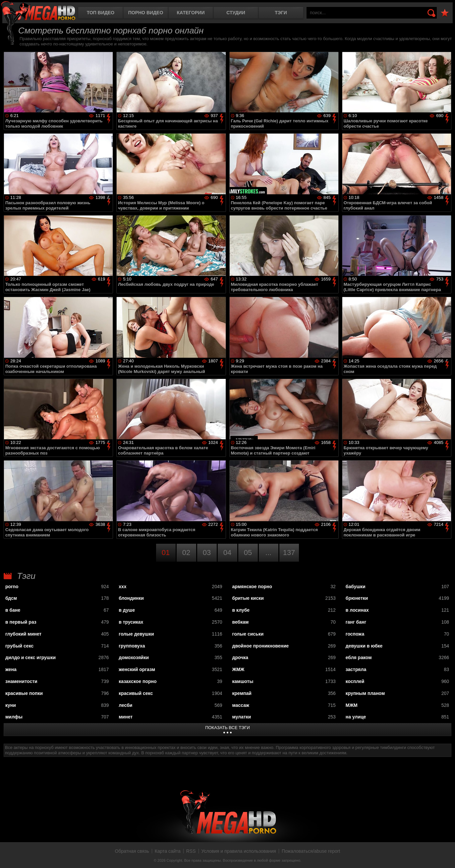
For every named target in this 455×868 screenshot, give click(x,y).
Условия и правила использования (239, 851)
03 (207, 553)
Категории (191, 13)
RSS (191, 851)
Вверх (445, 856)
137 (289, 553)
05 (248, 553)
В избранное (445, 13)
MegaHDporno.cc (38, 11)
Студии (236, 13)
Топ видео (101, 13)
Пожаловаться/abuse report (311, 851)
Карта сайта (168, 851)
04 (227, 553)
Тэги (281, 13)
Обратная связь (132, 851)
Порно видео (146, 13)
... (268, 553)
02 (186, 553)
